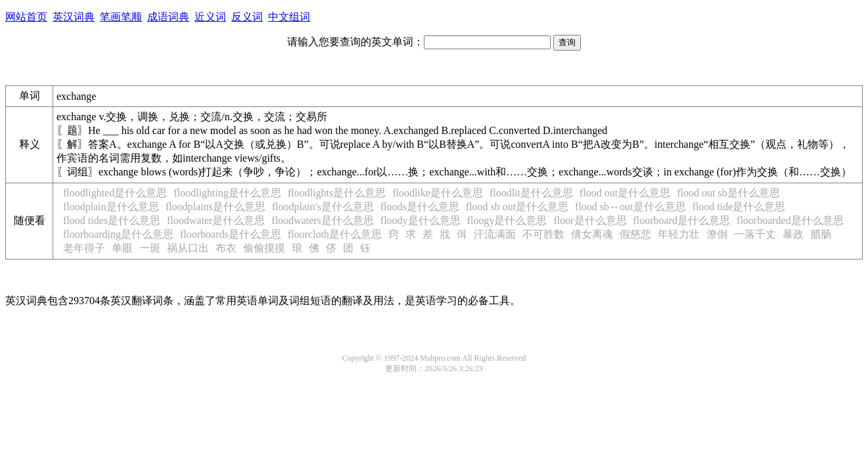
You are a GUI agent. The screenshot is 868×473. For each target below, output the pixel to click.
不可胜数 (543, 234)
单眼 (122, 248)
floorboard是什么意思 (682, 220)
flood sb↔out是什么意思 (630, 207)
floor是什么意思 (590, 220)
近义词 (210, 17)
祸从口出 (188, 248)
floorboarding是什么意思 (118, 234)
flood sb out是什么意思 (517, 207)
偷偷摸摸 (264, 248)
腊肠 (821, 234)
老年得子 (84, 248)
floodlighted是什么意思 (115, 193)
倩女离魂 (592, 234)
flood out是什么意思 (625, 193)
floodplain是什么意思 (111, 207)
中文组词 (289, 17)
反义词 (247, 17)
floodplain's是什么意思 (323, 207)
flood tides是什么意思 (112, 220)
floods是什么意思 (420, 207)
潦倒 (717, 234)
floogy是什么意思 (507, 220)
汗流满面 (495, 234)
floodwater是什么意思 (216, 220)
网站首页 (26, 17)
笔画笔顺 (121, 17)
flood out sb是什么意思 (728, 193)
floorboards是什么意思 (231, 234)
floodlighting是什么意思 (227, 193)
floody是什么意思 (421, 220)
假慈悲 (635, 234)
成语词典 (168, 17)
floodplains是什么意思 (216, 207)
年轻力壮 (679, 234)
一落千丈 (755, 234)
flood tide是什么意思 (739, 207)
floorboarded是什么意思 (790, 220)
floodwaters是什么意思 (323, 220)
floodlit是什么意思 (531, 193)
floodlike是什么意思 (438, 193)
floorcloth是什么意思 (335, 234)
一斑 (150, 248)
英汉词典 (74, 17)
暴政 (793, 234)
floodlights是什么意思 (337, 193)
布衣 (226, 248)
